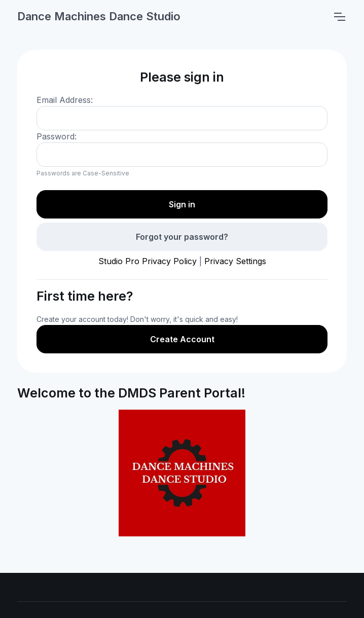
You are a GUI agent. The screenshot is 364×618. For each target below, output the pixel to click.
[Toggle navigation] (339, 17)
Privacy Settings (235, 261)
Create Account (182, 339)
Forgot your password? (182, 237)
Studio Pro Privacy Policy (148, 261)
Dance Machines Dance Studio (99, 16)
